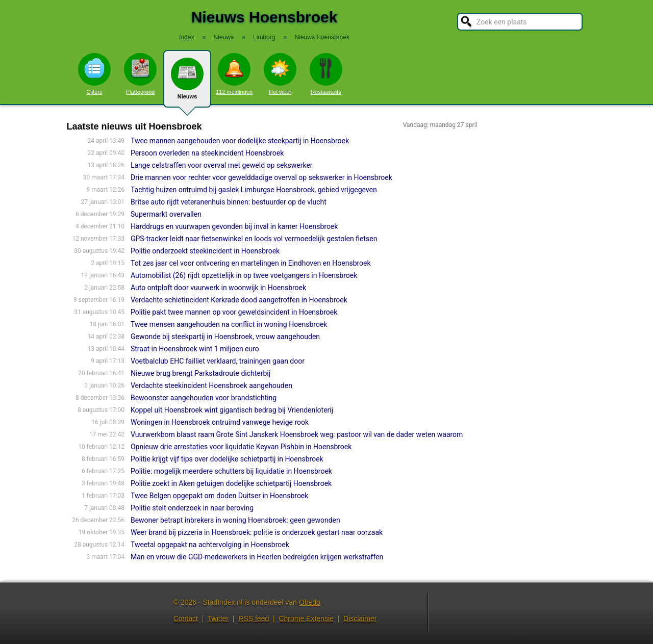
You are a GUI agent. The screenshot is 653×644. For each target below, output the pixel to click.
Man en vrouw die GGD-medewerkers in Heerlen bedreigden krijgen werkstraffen (257, 557)
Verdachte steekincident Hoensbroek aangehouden (211, 385)
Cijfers (94, 74)
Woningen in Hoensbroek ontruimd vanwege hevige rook (220, 422)
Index (186, 37)
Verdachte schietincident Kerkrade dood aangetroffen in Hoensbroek (239, 300)
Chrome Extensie (306, 619)
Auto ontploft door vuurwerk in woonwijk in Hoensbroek (218, 288)
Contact (186, 619)
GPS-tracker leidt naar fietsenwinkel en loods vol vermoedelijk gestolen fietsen (254, 239)
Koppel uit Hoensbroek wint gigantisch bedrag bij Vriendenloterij (232, 410)
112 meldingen (234, 74)
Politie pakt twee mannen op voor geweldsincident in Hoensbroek (234, 312)
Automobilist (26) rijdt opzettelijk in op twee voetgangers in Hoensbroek (244, 275)
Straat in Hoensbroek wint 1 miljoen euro (195, 349)
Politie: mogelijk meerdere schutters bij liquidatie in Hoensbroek (231, 471)
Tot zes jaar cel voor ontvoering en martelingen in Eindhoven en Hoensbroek (251, 263)
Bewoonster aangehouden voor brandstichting (204, 398)
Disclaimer (360, 619)
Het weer (280, 74)
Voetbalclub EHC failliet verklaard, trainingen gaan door (218, 361)
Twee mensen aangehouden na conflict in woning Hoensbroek (229, 324)
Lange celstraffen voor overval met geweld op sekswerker (222, 165)
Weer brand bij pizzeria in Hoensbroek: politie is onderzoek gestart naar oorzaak (257, 532)
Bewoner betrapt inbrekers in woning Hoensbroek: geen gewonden (235, 520)
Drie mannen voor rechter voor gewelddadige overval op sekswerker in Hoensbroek (261, 177)
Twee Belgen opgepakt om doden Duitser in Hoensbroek (219, 496)
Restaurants (326, 74)
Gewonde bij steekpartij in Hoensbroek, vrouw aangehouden (225, 337)
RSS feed (254, 619)
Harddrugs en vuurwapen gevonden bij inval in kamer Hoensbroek (234, 226)
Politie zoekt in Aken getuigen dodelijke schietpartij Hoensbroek (231, 483)
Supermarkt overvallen (166, 214)
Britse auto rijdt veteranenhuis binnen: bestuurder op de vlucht (229, 202)
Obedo (310, 602)
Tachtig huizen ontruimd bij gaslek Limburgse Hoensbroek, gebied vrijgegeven (254, 190)
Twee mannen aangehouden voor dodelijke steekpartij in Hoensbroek (240, 141)
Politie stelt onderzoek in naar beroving (192, 508)
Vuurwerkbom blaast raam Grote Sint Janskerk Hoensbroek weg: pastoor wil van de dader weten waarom (297, 434)
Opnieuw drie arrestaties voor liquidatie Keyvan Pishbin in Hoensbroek (241, 447)
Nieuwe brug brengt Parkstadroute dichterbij (200, 373)
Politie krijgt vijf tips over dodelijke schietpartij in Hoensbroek (227, 459)
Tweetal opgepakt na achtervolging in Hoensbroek (210, 545)
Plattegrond (140, 74)
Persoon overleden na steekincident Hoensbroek (207, 153)
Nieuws (187, 83)
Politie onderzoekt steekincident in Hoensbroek (205, 251)
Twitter (218, 619)
